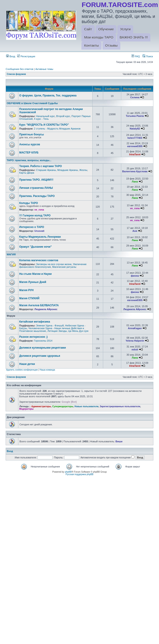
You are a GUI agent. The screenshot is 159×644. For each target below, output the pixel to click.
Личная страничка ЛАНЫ (36, 188)
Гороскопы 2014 (43, 341)
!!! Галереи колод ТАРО (35, 215)
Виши (119, 441)
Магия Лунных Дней (33, 282)
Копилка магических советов (39, 260)
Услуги (125, 29)
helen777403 (135, 138)
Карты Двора (27, 173)
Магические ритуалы (64, 267)
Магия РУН (26, 290)
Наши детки (27, 364)
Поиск (148, 56)
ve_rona (39, 210)
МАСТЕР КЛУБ (29, 153)
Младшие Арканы (68, 170)
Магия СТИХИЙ (29, 298)
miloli (135, 350)
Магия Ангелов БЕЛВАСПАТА (39, 305)
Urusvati (39, 231)
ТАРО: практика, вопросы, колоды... (29, 160)
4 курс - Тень (41, 119)
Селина (135, 97)
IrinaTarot (135, 154)
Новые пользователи (86, 406)
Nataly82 (135, 129)
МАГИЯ (11, 254)
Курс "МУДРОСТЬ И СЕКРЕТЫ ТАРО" (44, 125)
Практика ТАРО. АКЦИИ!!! (36, 180)
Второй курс (63, 116)
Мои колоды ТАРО (99, 37)
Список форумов (16, 74)
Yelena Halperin (135, 341)
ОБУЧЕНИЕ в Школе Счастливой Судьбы (32, 103)
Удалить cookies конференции (22, 370)
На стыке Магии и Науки (36, 274)
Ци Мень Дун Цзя (78, 331)
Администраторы (41, 406)
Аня (135, 231)
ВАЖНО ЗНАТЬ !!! (134, 37)
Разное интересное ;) (33, 337)
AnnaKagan (135, 328)
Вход (11, 56)
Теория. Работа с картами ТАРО (40, 166)
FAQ (136, 56)
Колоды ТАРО (29, 203)
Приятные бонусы (32, 134)
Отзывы (111, 45)
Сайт (88, 29)
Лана (135, 182)
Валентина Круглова (135, 171)
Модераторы (26, 409)
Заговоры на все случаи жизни (54, 264)
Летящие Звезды (57, 331)
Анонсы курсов (30, 144)
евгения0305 (135, 146)
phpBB (68, 472)
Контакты (91, 45)
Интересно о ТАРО (32, 227)
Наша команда (47, 370)
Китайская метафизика (35, 322)
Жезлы (83, 170)
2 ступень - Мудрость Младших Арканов (57, 129)
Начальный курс (45, 116)
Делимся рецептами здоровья (40, 356)
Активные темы (44, 69)
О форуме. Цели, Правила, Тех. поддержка (48, 96)
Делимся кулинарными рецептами (43, 348)
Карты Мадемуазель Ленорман (40, 237)
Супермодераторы (63, 406)
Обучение (106, 29)
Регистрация (26, 56)
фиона (135, 276)
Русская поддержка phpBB (79, 474)
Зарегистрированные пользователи (120, 406)
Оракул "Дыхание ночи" (36, 247)
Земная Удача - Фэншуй (50, 326)
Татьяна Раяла (135, 116)
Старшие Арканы (46, 170)
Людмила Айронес (46, 309)
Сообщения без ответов (19, 69)
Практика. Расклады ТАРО (37, 196)
